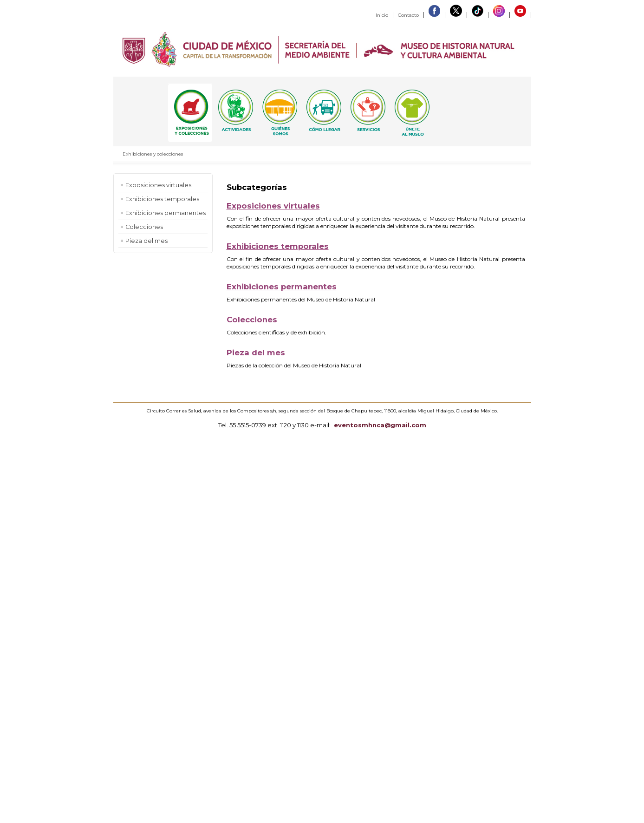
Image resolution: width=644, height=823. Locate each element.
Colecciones (144, 227)
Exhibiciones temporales (162, 199)
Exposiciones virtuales (158, 185)
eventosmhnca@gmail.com (380, 425)
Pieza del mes (146, 241)
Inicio (382, 15)
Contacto (408, 15)
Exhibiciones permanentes (166, 213)
